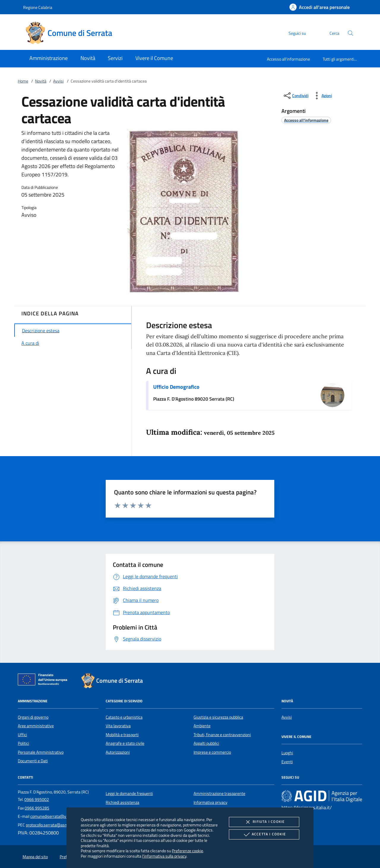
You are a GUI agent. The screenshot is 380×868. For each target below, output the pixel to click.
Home (23, 81)
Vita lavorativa (118, 726)
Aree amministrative (36, 726)
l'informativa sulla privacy (164, 856)
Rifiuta (264, 822)
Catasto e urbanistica (124, 717)
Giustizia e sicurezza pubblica (218, 717)
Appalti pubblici (206, 743)
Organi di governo (33, 717)
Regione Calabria (38, 7)
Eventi (287, 762)
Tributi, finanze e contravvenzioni (222, 735)
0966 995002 (37, 799)
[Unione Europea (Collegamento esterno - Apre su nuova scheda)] (44, 681)
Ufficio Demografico (176, 387)
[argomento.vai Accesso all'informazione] (306, 120)
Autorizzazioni (118, 752)
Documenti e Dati (33, 761)
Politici (23, 743)
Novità (41, 81)
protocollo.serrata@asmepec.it (53, 825)
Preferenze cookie (187, 851)
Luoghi (287, 753)
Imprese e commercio (212, 752)
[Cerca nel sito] (350, 33)
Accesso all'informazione (288, 59)
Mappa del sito (35, 857)
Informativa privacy (210, 802)
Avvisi (58, 81)
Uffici (22, 735)
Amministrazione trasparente (219, 793)
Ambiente (202, 726)
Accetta (264, 834)
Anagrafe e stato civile (125, 743)
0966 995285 (37, 808)
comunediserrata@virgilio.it (54, 816)
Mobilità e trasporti (122, 735)
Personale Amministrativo (41, 752)
